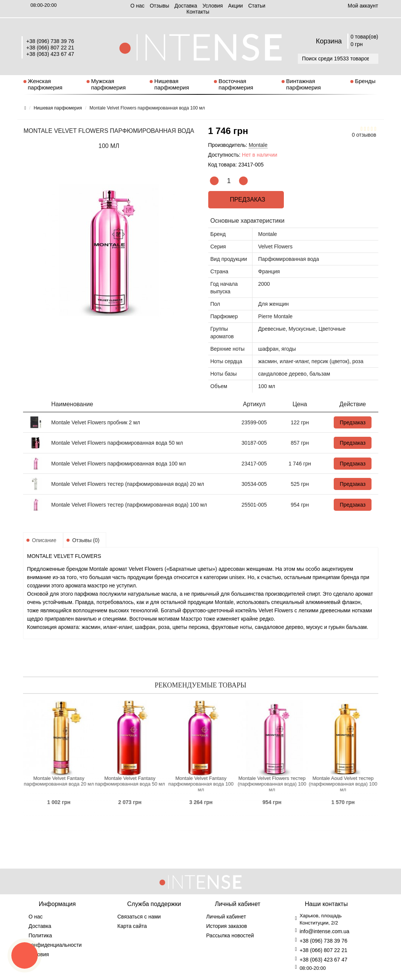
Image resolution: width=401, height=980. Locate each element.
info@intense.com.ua (325, 931)
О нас (137, 6)
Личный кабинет (226, 917)
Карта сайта (132, 926)
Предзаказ (246, 200)
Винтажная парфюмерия (303, 84)
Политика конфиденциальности (55, 940)
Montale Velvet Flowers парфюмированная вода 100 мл (119, 464)
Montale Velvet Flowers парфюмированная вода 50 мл (117, 443)
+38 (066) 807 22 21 (50, 48)
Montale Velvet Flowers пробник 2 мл (96, 422)
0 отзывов (364, 135)
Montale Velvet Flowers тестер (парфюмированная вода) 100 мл (129, 505)
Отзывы (159, 6)
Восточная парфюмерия (236, 84)
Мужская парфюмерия (108, 84)
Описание (44, 540)
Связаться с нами (139, 917)
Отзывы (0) (86, 540)
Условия (213, 6)
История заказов (227, 926)
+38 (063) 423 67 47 (50, 54)
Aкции (236, 6)
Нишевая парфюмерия (172, 84)
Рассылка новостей (230, 935)
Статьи (257, 6)
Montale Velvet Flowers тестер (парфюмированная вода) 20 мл (128, 484)
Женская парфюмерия (45, 84)
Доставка (186, 6)
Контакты (198, 12)
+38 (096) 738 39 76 (50, 41)
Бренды (365, 81)
